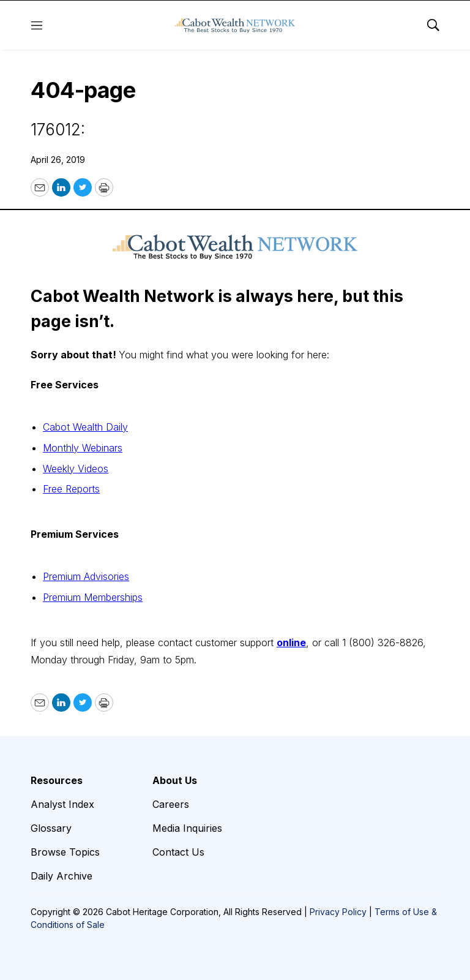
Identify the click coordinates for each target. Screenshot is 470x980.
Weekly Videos (76, 469)
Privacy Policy (338, 912)
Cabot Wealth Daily (85, 427)
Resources (57, 780)
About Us (175, 780)
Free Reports (71, 489)
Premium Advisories (86, 576)
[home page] (235, 25)
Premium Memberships (93, 597)
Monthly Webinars (83, 448)
